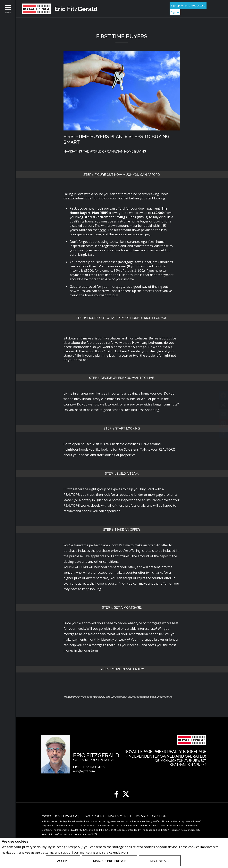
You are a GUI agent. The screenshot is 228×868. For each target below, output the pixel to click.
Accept (63, 861)
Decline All (160, 861)
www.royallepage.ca (60, 816)
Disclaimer (117, 816)
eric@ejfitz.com (84, 771)
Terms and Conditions (149, 816)
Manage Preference (110, 861)
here (103, 230)
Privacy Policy (140, 852)
